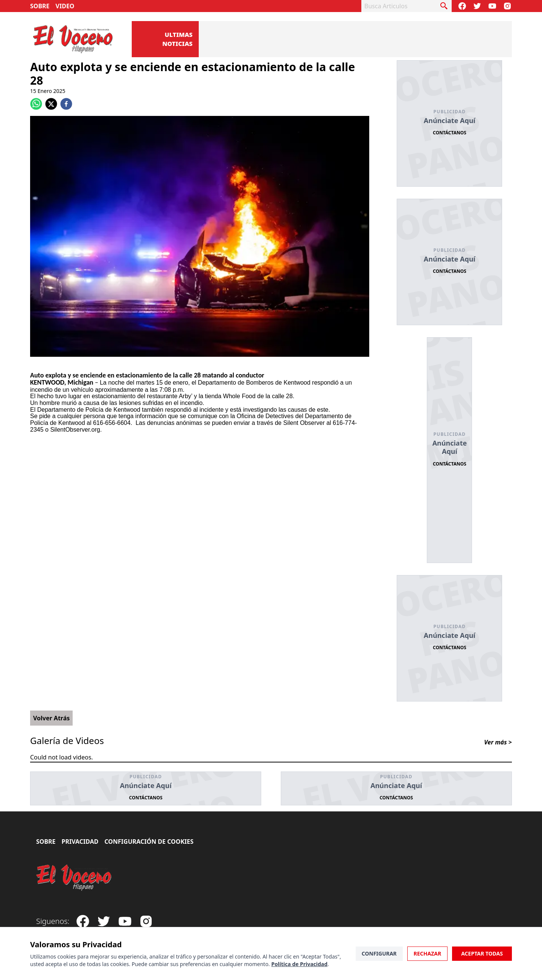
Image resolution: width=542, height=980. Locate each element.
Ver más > (498, 742)
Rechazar (427, 953)
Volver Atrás (51, 718)
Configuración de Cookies (149, 842)
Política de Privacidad (299, 964)
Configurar (379, 953)
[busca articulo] (444, 6)
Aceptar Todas (482, 953)
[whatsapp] (36, 104)
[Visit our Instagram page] (507, 6)
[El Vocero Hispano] (74, 878)
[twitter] (51, 104)
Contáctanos (450, 133)
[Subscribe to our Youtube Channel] (492, 6)
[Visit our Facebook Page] (462, 6)
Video (65, 6)
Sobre (40, 6)
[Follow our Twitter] (477, 6)
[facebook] (66, 104)
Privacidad (80, 842)
